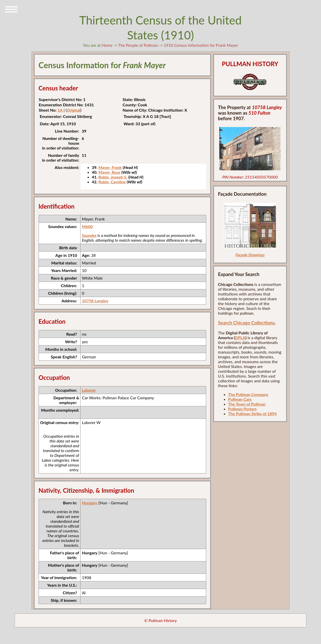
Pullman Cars (240, 399)
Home (107, 45)
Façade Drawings (250, 255)
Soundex (89, 235)
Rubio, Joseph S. (113, 177)
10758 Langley (95, 301)
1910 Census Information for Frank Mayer (201, 45)
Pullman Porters (242, 409)
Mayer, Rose (109, 172)
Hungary (89, 503)
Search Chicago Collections (246, 323)
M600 (87, 226)
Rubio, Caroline (112, 182)
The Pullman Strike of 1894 (252, 414)
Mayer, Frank (110, 167)
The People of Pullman (138, 45)
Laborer (89, 390)
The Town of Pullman (247, 404)
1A (60, 110)
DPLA (240, 338)
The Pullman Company (248, 394)
